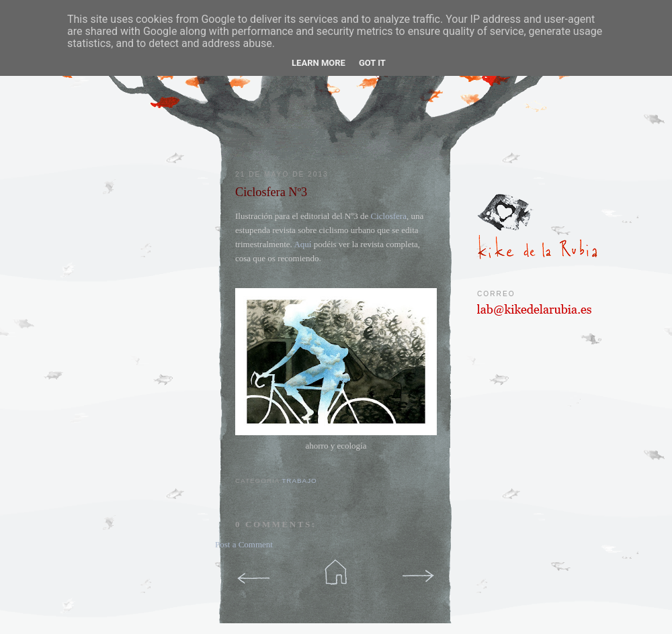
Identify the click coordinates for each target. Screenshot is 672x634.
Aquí (302, 244)
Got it (372, 63)
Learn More (319, 63)
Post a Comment (244, 544)
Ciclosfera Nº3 (271, 192)
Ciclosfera (388, 216)
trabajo (299, 481)
